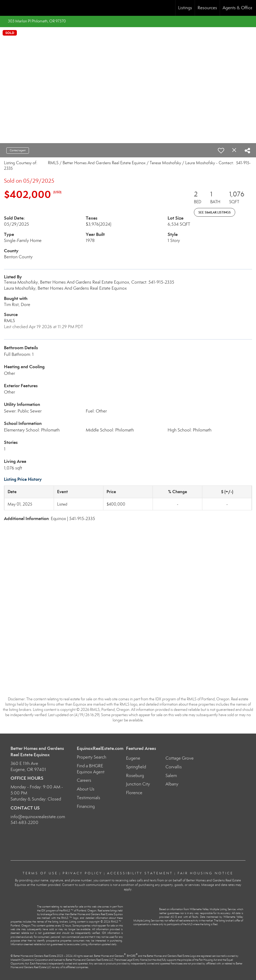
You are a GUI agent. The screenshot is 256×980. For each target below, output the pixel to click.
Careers (84, 780)
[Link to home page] (7, 8)
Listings (185, 8)
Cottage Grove (180, 758)
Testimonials (89, 798)
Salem (171, 776)
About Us (86, 789)
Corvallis (174, 767)
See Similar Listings (215, 212)
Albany (172, 784)
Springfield (136, 767)
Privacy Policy (82, 873)
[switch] (221, 151)
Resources (207, 8)
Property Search (92, 757)
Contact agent (18, 150)
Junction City (138, 784)
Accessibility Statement (140, 873)
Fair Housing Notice (205, 873)
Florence (134, 793)
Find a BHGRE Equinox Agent (91, 769)
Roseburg (135, 776)
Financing (86, 806)
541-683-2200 (24, 823)
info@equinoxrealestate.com (38, 817)
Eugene (133, 758)
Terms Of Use (40, 873)
